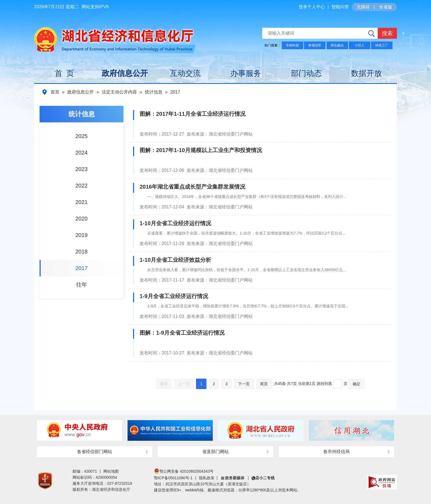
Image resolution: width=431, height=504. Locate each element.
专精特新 (292, 45)
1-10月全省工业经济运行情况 (175, 223)
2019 (81, 235)
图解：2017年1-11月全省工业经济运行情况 (193, 114)
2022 (81, 186)
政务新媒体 (235, 478)
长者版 (386, 7)
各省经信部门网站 (95, 452)
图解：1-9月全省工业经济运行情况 (182, 333)
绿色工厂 (382, 45)
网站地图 (111, 471)
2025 (81, 136)
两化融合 (337, 45)
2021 (81, 202)
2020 (81, 219)
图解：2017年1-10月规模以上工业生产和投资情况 (201, 150)
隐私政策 (207, 478)
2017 (175, 92)
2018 (81, 252)
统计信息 (154, 92)
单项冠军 (315, 45)
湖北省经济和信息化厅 (114, 36)
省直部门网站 (215, 452)
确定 (357, 384)
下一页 (244, 384)
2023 (81, 169)
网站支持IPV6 (95, 7)
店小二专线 (265, 478)
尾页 (264, 384)
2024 (81, 153)
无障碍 (363, 7)
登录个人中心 (312, 7)
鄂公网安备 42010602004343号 (184, 471)
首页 (55, 92)
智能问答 (340, 7)
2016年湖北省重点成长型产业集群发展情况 (193, 187)
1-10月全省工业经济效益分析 (175, 260)
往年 (82, 285)
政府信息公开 (81, 92)
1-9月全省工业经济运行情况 (174, 296)
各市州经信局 (336, 452)
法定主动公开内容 (119, 92)
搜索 (387, 33)
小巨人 (360, 45)
